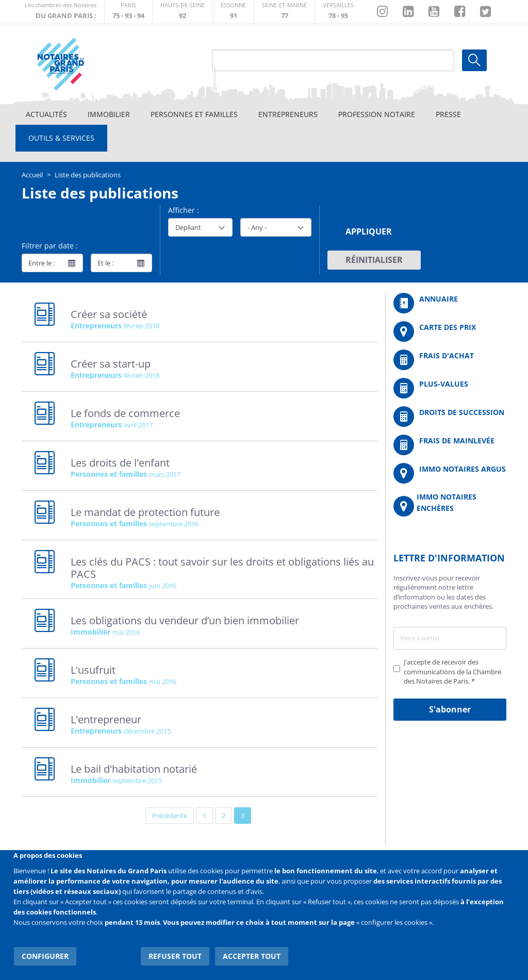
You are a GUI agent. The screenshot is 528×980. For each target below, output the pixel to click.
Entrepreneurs (288, 114)
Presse (448, 114)
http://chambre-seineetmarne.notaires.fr (284, 12)
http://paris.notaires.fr (128, 12)
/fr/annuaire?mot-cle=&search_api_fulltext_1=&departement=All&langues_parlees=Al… (450, 303)
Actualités (46, 114)
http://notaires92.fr (183, 12)
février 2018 (142, 326)
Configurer (45, 954)
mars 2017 (165, 474)
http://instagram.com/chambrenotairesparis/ (382, 12)
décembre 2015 (147, 731)
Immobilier (109, 114)
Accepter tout (253, 954)
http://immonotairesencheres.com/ (450, 506)
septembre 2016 (174, 524)
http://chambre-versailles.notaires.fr (338, 12)
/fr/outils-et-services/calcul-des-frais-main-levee (450, 445)
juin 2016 (163, 586)
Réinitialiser (374, 260)
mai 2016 (126, 632)
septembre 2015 (137, 780)
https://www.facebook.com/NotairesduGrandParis (460, 12)
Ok (474, 60)
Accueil (32, 175)
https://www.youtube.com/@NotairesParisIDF (434, 12)
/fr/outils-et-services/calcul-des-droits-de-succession (450, 417)
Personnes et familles (194, 114)
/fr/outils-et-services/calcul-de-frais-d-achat (450, 360)
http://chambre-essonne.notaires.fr (233, 12)
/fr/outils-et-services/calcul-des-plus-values (450, 388)
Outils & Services (61, 138)
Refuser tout (177, 954)
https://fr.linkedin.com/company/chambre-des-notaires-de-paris (408, 12)
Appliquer (369, 231)
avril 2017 (138, 425)
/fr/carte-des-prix (450, 331)
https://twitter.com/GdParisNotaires (485, 12)
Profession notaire (377, 114)
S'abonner (450, 709)
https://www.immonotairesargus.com (450, 473)
